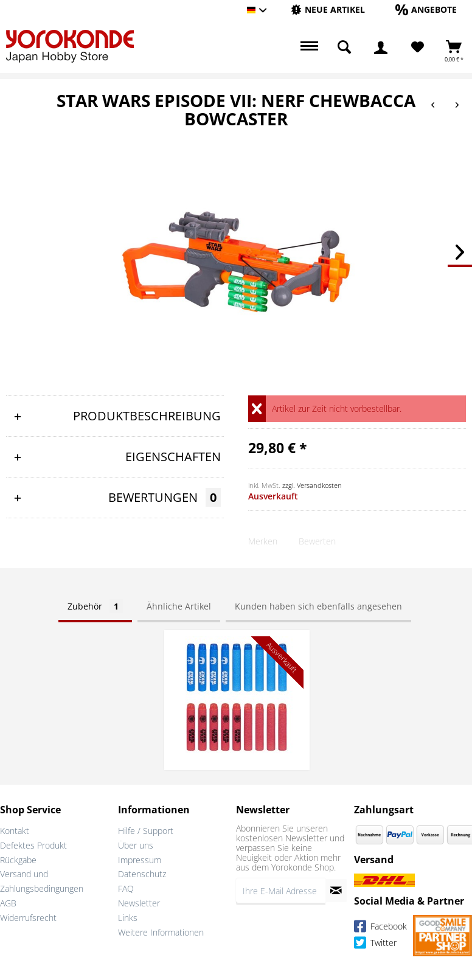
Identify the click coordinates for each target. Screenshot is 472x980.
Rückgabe (18, 860)
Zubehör (95, 606)
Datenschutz (142, 874)
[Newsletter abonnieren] (336, 891)
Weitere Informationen (161, 932)
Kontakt (15, 831)
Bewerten (317, 541)
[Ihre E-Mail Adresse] (281, 891)
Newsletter (139, 903)
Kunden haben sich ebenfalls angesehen (318, 606)
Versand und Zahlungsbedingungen (42, 881)
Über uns (136, 845)
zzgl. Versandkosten (312, 485)
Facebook (380, 928)
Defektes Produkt (33, 845)
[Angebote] (426, 9)
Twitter (375, 944)
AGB (8, 903)
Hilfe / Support (146, 831)
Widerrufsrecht (28, 918)
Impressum (140, 860)
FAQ (126, 888)
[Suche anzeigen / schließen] (344, 47)
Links (128, 918)
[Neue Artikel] (328, 9)
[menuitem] (328, 10)
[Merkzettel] (418, 47)
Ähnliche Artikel (179, 606)
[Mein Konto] (381, 47)
